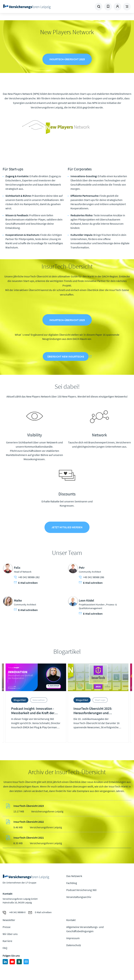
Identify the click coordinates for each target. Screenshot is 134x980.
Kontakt (71, 920)
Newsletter (9, 920)
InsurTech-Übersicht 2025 (67, 59)
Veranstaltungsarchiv (79, 897)
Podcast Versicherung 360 (81, 890)
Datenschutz (74, 945)
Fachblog (72, 883)
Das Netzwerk (74, 876)
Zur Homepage (27, 7)
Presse (7, 927)
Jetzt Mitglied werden (67, 527)
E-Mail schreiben (26, 583)
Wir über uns (10, 934)
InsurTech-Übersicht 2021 (29, 838)
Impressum (73, 938)
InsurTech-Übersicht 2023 (29, 806)
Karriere (7, 941)
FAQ (5, 948)
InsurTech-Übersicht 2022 (29, 822)
